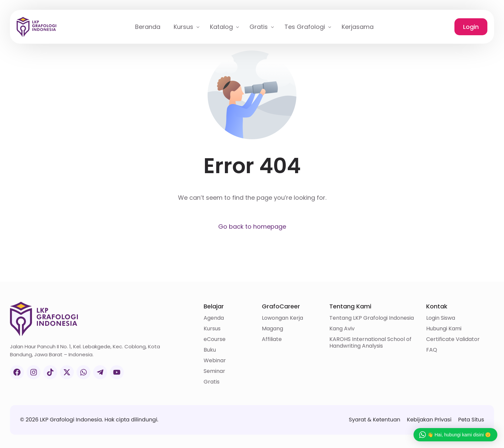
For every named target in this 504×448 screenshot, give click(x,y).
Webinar (215, 361)
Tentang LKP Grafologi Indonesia (372, 318)
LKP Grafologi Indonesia (71, 420)
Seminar (214, 371)
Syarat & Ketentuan (374, 420)
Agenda (214, 318)
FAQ (432, 350)
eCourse (215, 339)
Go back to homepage (252, 226)
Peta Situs (471, 420)
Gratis (212, 382)
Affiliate (272, 339)
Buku (210, 350)
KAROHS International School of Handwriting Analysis (370, 343)
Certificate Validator (453, 339)
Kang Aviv (342, 329)
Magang (272, 329)
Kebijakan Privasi (429, 420)
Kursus (212, 329)
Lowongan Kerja (282, 318)
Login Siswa (441, 318)
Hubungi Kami (444, 329)
